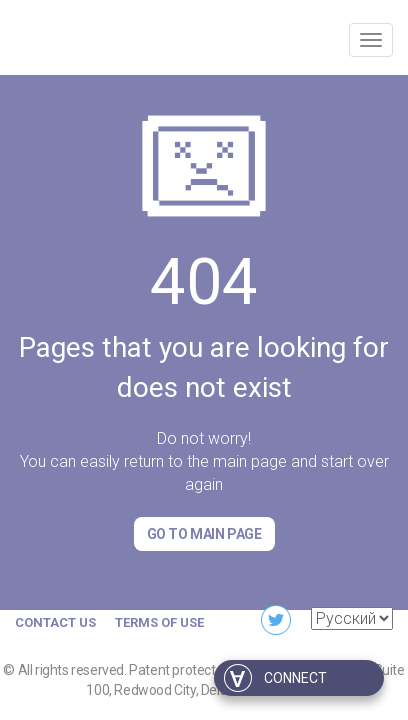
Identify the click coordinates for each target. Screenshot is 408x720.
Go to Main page (204, 534)
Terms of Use (159, 622)
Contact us (55, 622)
